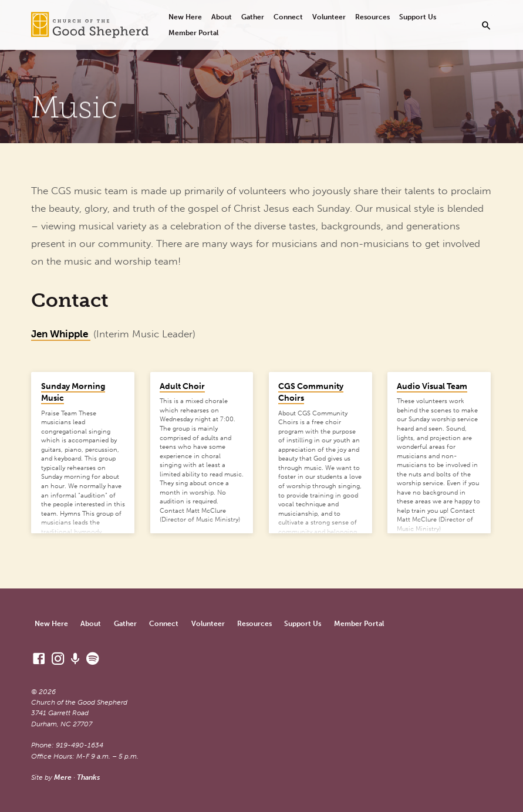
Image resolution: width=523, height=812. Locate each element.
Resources (372, 17)
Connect (288, 17)
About (222, 17)
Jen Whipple (61, 334)
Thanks (88, 777)
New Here (185, 17)
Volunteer (329, 17)
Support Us (418, 17)
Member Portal (193, 33)
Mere (63, 777)
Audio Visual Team (432, 386)
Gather (253, 17)
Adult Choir (182, 386)
